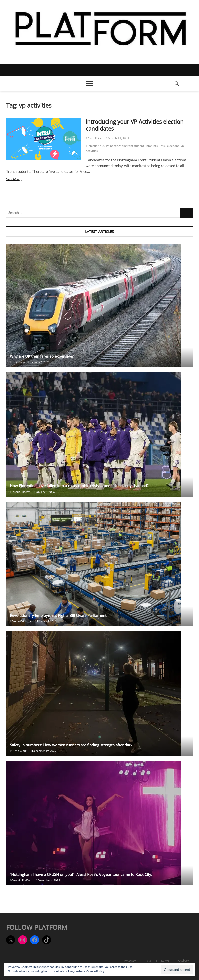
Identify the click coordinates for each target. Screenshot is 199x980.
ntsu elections (170, 146)
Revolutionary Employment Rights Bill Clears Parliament (58, 615)
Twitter (165, 961)
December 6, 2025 (48, 880)
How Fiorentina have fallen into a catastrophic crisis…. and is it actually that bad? (79, 486)
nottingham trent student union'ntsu (135, 146)
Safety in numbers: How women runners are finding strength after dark (71, 745)
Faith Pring (94, 138)
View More (20, 180)
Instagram (130, 961)
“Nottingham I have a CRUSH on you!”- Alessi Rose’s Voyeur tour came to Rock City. (81, 874)
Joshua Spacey (20, 492)
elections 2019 (99, 146)
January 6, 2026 (39, 362)
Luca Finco (17, 362)
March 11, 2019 (118, 138)
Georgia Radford (21, 880)
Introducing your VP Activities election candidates (135, 125)
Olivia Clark (18, 751)
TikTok (148, 961)
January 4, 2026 (46, 621)
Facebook (183, 961)
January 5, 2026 (44, 492)
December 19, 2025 (43, 751)
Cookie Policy (95, 971)
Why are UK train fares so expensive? (42, 356)
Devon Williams (21, 621)
